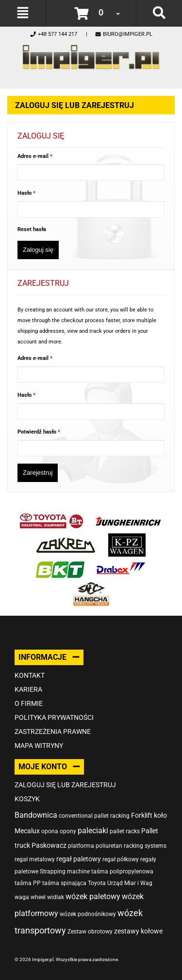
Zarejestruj (38, 473)
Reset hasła (32, 229)
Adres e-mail (34, 156)
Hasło (25, 193)
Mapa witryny (39, 746)
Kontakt (30, 675)
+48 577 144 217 (53, 34)
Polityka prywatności (54, 717)
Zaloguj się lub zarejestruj (65, 785)
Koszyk (27, 799)
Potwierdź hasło (38, 432)
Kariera (28, 689)
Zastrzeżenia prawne (53, 731)
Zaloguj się (38, 250)
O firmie (29, 703)
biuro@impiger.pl (124, 34)
